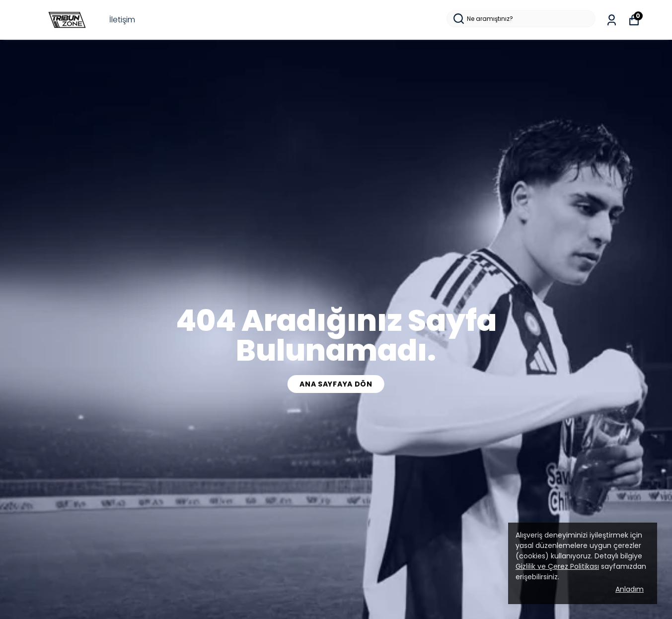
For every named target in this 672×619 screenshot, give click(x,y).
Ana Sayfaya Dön (336, 384)
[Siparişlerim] (612, 20)
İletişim (122, 20)
